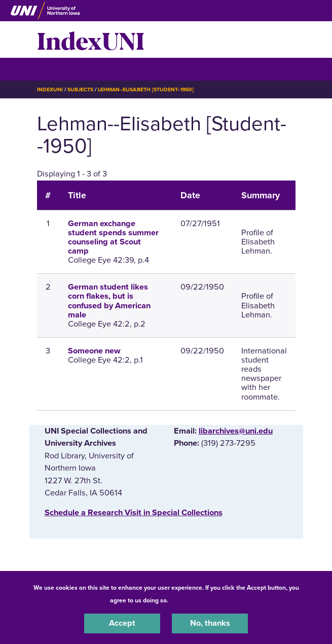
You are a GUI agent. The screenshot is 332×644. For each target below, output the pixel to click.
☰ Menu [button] (55, 69)
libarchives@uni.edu (236, 431)
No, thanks (210, 623)
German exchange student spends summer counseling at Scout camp (113, 238)
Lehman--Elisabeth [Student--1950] (146, 90)
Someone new (94, 351)
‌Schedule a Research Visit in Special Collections (134, 513)
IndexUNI (91, 40)
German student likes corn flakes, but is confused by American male (109, 301)
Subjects (80, 90)
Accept (122, 623)
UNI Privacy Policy (197, 600)
